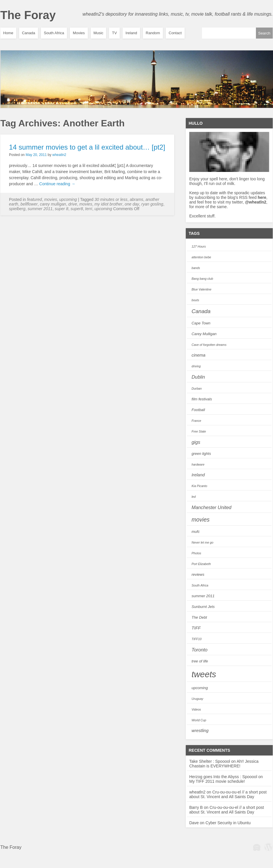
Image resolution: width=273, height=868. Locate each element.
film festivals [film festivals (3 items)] (202, 399)
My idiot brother (108, 204)
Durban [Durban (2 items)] (197, 388)
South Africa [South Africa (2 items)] (200, 585)
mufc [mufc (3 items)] (196, 532)
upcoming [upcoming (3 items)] (200, 688)
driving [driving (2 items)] (196, 366)
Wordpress (268, 847)
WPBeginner (257, 847)
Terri (89, 209)
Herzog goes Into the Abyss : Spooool (223, 777)
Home (8, 33)
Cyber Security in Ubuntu (228, 823)
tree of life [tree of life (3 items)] (200, 661)
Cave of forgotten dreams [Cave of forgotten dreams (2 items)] (209, 345)
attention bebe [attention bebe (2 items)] (201, 257)
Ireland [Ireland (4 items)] (198, 475)
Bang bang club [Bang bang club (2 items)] (202, 279)
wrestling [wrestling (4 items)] (200, 731)
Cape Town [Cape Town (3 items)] (201, 323)
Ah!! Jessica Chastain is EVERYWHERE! (224, 764)
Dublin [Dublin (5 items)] (198, 377)
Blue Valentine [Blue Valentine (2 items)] (201, 289)
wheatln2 (59, 155)
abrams (137, 199)
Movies (79, 33)
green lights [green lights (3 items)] (201, 454)
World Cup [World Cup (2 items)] (199, 720)
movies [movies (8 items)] (201, 520)
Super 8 (62, 209)
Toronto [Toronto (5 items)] (200, 650)
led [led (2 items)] (194, 497)
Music (99, 33)
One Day (132, 204)
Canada (29, 33)
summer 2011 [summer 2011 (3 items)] (203, 596)
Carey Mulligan (53, 204)
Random (153, 33)
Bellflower (29, 204)
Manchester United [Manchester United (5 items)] (211, 507)
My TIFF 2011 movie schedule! (217, 781)
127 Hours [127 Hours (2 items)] (199, 246)
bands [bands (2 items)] (196, 268)
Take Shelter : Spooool (210, 761)
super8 (77, 209)
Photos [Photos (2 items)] (196, 553)
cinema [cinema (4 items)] (199, 355)
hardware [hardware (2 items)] (198, 464)
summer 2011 (40, 209)
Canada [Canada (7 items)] (201, 311)
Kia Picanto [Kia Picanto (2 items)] (199, 486)
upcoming (103, 209)
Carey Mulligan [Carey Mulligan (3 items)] (204, 334)
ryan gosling (152, 204)
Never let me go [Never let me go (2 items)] (202, 542)
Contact (175, 33)
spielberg (17, 209)
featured (34, 199)
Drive (73, 204)
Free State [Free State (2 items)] (199, 431)
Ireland (131, 33)
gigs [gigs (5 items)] (196, 442)
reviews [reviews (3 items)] (198, 574)
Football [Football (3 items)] (198, 410)
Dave (194, 823)
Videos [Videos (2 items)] (196, 709)
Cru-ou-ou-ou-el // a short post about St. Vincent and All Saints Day (228, 794)
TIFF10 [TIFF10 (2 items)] (196, 639)
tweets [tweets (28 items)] (204, 674)
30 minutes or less (111, 199)
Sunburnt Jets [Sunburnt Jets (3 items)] (203, 607)
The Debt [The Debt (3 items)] (199, 617)
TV (114, 33)
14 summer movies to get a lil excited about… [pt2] (87, 147)
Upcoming (68, 199)
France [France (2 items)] (196, 421)
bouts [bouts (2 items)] (195, 300)
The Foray (28, 15)
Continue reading (57, 184)
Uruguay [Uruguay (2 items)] (197, 699)
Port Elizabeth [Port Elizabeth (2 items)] (201, 564)
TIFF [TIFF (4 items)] (196, 628)
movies (86, 204)
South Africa (54, 33)
